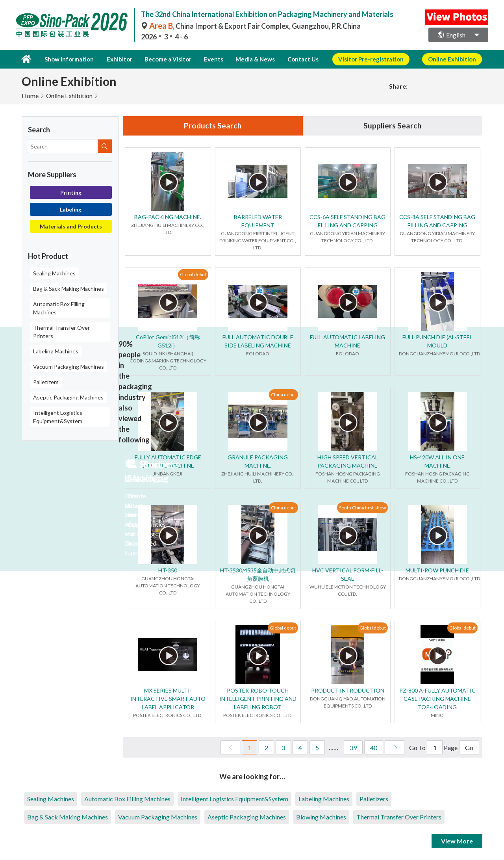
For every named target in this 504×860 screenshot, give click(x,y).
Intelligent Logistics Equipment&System (58, 416)
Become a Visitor (165, 59)
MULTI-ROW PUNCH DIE (437, 570)
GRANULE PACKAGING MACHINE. (258, 461)
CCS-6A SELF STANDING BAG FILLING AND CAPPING (347, 221)
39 (353, 748)
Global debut (193, 274)
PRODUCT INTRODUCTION (348, 690)
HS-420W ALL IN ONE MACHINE (437, 461)
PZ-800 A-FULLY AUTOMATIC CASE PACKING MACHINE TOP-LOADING (437, 699)
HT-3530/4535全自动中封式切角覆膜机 (258, 574)
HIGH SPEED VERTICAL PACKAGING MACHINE (348, 461)
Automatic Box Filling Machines (59, 308)
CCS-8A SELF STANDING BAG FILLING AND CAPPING (437, 221)
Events (209, 59)
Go (469, 748)
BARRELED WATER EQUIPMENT (258, 221)
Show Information (68, 59)
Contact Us (295, 59)
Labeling (71, 209)
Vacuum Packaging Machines (69, 366)
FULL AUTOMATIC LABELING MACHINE (347, 341)
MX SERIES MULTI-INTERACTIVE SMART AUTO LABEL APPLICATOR (168, 699)
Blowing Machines (321, 817)
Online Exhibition (69, 95)
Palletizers (46, 382)
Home (30, 95)
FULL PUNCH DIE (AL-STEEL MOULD (437, 341)
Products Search (213, 126)
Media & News (249, 59)
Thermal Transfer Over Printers (61, 331)
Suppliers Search (393, 126)
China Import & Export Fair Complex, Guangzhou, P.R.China (251, 26)
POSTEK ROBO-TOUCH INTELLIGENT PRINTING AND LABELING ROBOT (258, 699)
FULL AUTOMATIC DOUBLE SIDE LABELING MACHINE (258, 341)
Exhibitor (118, 59)
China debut (283, 395)
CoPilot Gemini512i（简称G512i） (168, 341)
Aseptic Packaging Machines (68, 397)
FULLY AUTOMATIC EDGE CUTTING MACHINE (168, 461)
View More (457, 841)
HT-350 (168, 570)
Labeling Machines (56, 351)
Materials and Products (71, 226)
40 (374, 748)
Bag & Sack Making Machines (69, 288)
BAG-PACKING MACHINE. (168, 217)
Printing (71, 192)
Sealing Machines (54, 273)
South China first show (362, 508)
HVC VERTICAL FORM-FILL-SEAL (348, 574)
